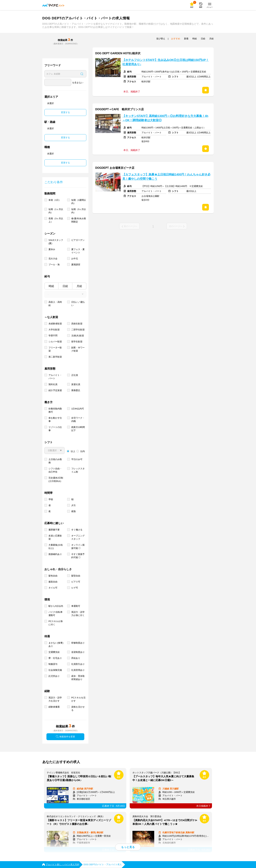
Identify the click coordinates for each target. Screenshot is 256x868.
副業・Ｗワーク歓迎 (78, 349)
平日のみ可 (77, 459)
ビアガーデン (78, 240)
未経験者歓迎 (55, 324)
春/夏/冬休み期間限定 (79, 220)
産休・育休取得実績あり (78, 678)
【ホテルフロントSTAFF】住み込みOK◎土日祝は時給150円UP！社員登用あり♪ (166, 62)
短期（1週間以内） (79, 202)
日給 (65, 286)
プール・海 (54, 265)
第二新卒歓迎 (55, 357)
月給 (79, 286)
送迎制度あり (78, 652)
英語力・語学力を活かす (55, 699)
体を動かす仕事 (55, 420)
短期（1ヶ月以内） (56, 211)
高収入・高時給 (55, 304)
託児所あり (54, 676)
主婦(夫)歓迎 (78, 336)
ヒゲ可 (75, 588)
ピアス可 (76, 582)
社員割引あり (78, 664)
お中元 (75, 259)
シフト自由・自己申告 (55, 470)
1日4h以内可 (78, 409)
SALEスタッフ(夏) (56, 242)
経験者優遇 (54, 707)
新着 (186, 39)
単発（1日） (55, 200)
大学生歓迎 (54, 330)
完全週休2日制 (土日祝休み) (56, 479)
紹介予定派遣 (55, 390)
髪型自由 (76, 576)
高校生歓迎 (77, 324)
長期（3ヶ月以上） (56, 220)
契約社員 (53, 384)
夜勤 (74, 511)
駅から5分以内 (56, 606)
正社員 (75, 375)
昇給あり (76, 658)
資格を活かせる (78, 708)
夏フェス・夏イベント (78, 251)
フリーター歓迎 (55, 349)
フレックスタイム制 (78, 470)
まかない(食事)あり (56, 644)
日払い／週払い (78, 304)
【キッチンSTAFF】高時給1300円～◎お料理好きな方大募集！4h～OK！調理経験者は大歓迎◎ (165, 118)
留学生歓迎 (77, 342)
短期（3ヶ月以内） (79, 211)
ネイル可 (53, 588)
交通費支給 (54, 652)
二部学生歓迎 (78, 330)
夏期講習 (76, 265)
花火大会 (53, 259)
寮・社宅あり (55, 658)
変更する (65, 112)
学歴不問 (53, 336)
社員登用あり (78, 670)
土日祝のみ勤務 (55, 461)
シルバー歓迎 (55, 342)
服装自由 (53, 582)
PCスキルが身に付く (56, 623)
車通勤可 (76, 606)
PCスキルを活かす (78, 699)
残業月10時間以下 (78, 429)
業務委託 (76, 390)
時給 (51, 286)
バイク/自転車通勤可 (56, 614)
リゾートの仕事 (55, 429)
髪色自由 (53, 576)
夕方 (74, 505)
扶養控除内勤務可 (55, 410)
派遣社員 (76, 384)
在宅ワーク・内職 (78, 420)
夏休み (52, 249)
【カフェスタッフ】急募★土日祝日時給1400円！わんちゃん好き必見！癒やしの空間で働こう (166, 177)
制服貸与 (53, 664)
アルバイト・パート (55, 377)
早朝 (51, 499)
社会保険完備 (55, 670)
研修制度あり (78, 643)
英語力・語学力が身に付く (78, 614)
